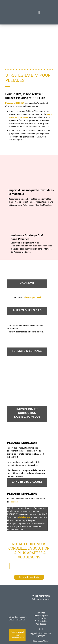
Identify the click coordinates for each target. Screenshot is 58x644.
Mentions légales (41, 616)
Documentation (17, 638)
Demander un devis (29, 577)
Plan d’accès (41, 624)
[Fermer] (39, 12)
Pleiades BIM (24, 517)
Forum (17, 635)
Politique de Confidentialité (41, 620)
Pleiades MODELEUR (15, 103)
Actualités (41, 613)
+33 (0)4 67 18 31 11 (32, 566)
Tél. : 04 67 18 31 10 (41, 599)
